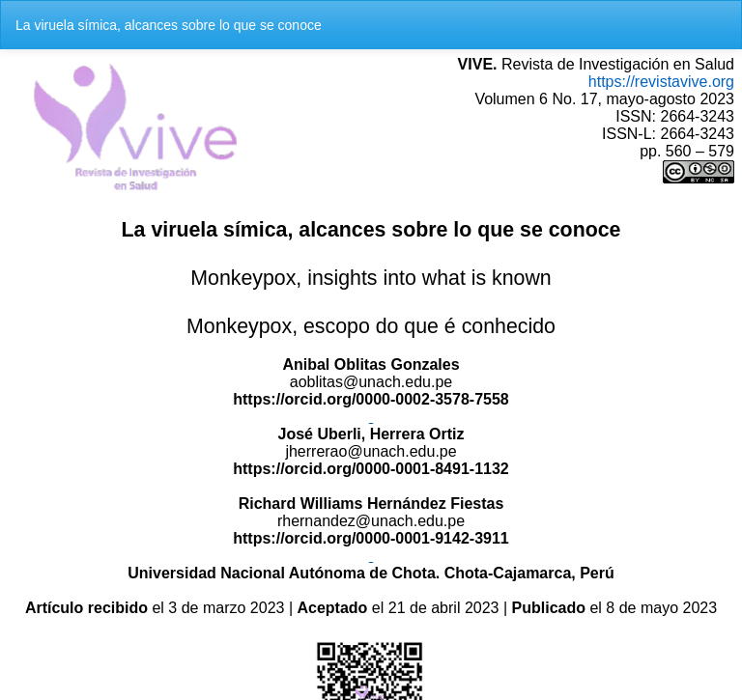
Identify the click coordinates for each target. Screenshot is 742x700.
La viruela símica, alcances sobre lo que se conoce (169, 25)
